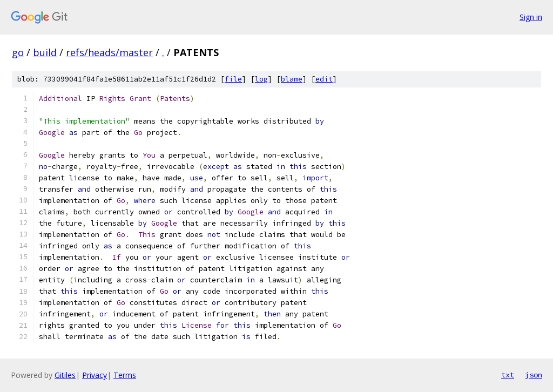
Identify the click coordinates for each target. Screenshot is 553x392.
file (233, 79)
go (18, 52)
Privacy (95, 375)
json (534, 375)
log (261, 79)
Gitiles (65, 375)
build (45, 52)
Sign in (531, 17)
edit (324, 79)
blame (292, 79)
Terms (125, 375)
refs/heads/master (109, 52)
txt (508, 375)
